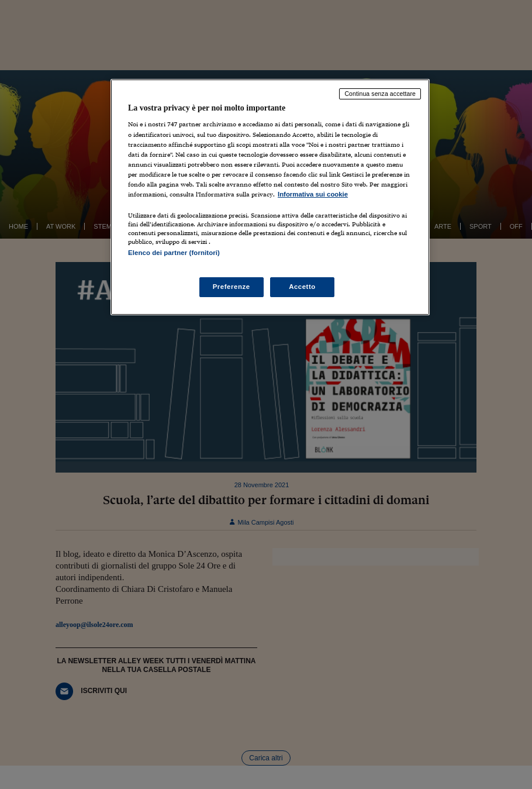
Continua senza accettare (380, 94)
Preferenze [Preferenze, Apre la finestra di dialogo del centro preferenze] (232, 287)
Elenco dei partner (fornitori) (174, 253)
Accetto (302, 287)
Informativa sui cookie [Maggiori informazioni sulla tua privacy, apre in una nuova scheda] (313, 194)
